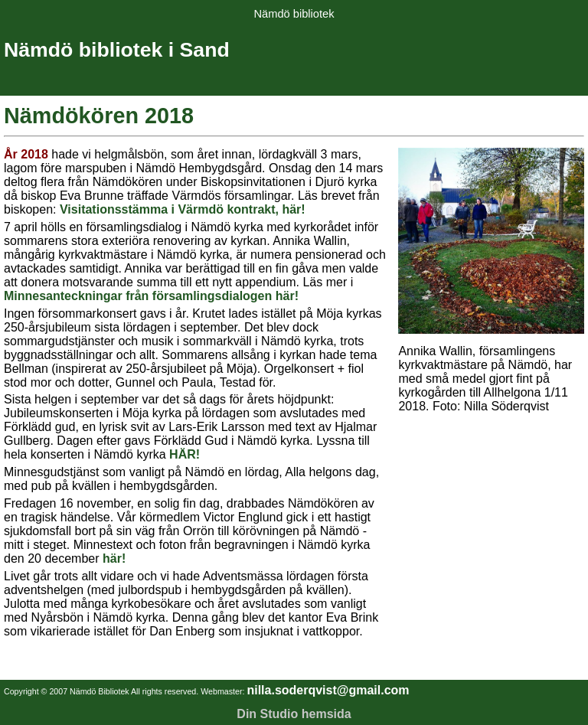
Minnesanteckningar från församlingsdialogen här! (151, 296)
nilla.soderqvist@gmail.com (328, 690)
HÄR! (185, 454)
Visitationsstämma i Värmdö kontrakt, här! (183, 209)
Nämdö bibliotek (294, 14)
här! (114, 558)
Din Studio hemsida (294, 714)
